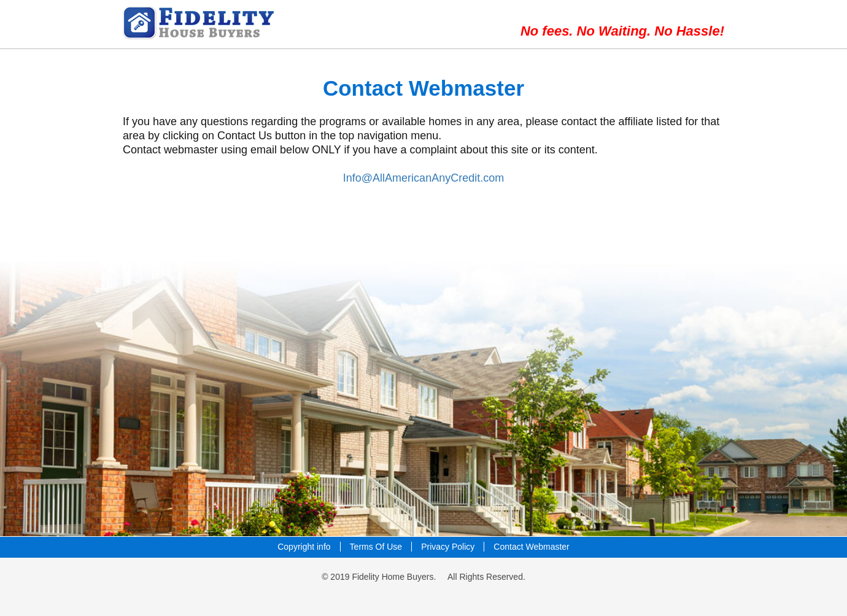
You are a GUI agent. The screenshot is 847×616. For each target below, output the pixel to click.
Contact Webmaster (531, 547)
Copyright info (304, 547)
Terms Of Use (376, 547)
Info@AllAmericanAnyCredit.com (423, 178)
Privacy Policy (448, 547)
